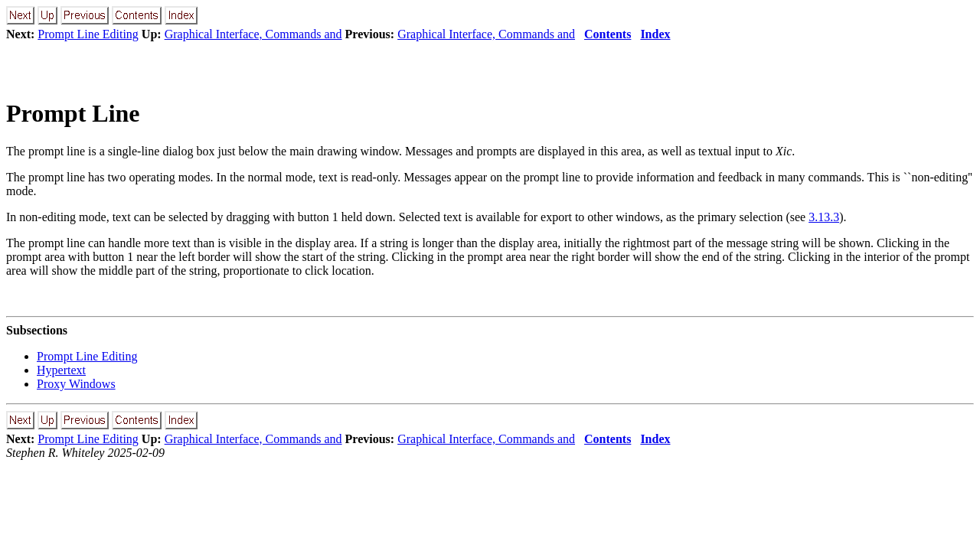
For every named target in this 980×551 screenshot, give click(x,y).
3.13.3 (824, 217)
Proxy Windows (76, 384)
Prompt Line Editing (88, 34)
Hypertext (61, 370)
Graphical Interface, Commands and (253, 34)
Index (655, 34)
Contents (608, 34)
